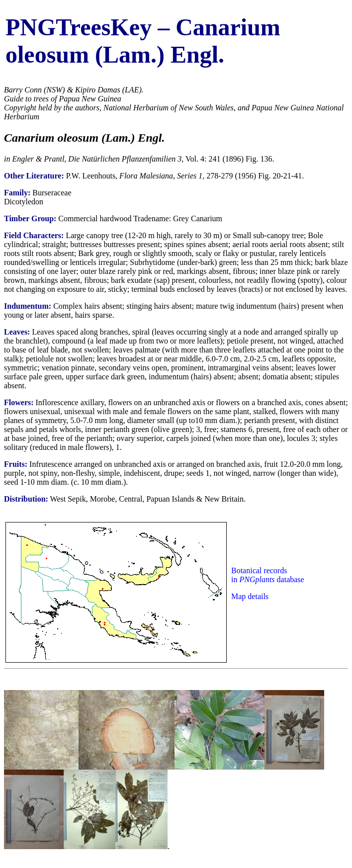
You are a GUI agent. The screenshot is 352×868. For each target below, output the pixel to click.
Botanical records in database (268, 575)
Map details (250, 596)
